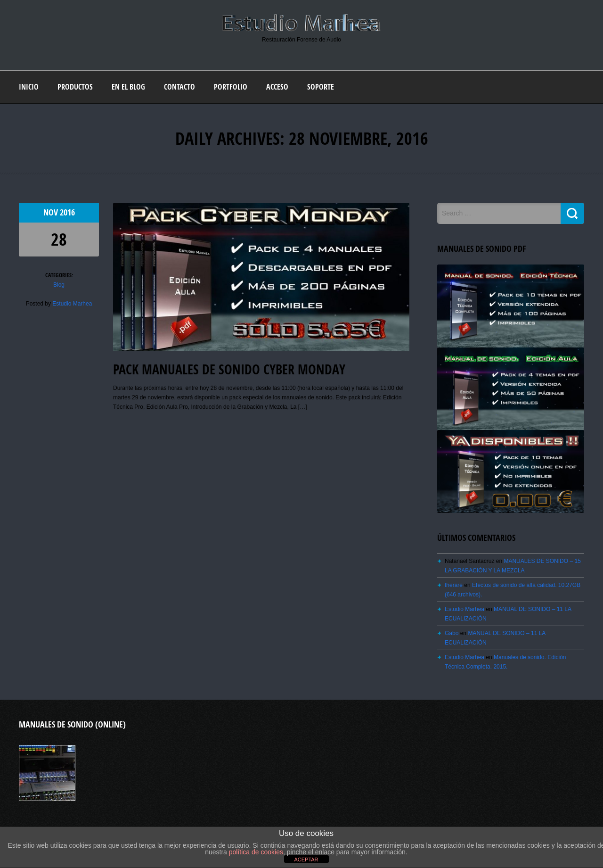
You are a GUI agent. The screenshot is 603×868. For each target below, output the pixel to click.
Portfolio (231, 87)
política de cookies (256, 852)
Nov (52, 212)
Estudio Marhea (72, 304)
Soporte (321, 87)
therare (454, 585)
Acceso (277, 87)
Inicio (29, 87)
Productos (75, 87)
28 (59, 239)
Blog (59, 285)
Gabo (452, 633)
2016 (67, 212)
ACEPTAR (306, 860)
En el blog (128, 87)
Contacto (179, 87)
